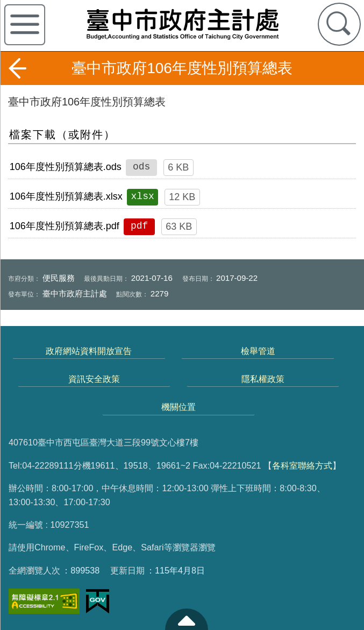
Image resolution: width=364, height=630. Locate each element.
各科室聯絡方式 (302, 465)
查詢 (339, 24)
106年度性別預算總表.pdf (65, 226)
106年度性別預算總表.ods (66, 167)
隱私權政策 (263, 379)
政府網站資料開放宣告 (89, 351)
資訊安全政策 (94, 379)
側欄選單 (25, 25)
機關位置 (179, 407)
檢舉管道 (258, 351)
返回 (17, 68)
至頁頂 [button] (187, 619)
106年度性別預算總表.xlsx (66, 196)
